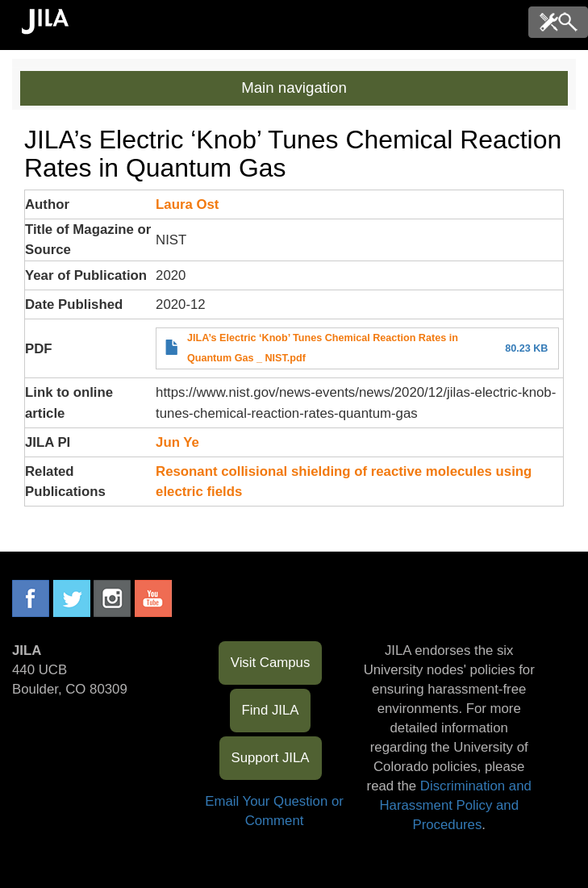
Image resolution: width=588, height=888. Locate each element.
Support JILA (271, 758)
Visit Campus (271, 663)
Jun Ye (177, 442)
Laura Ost (187, 204)
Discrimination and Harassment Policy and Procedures (455, 805)
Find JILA (271, 710)
